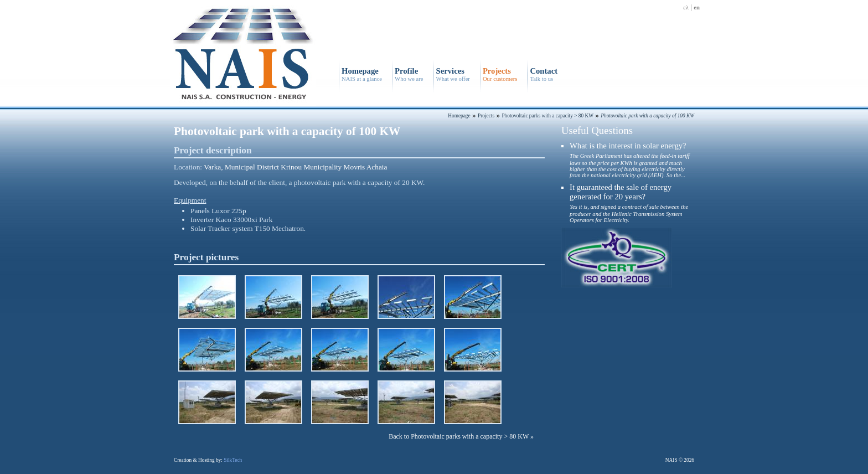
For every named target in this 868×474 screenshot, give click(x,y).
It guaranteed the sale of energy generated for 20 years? (629, 203)
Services (453, 74)
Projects (500, 74)
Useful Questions (597, 130)
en (697, 7)
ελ (686, 7)
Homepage (362, 74)
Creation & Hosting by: (208, 460)
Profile (409, 74)
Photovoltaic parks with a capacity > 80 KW (547, 116)
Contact (544, 74)
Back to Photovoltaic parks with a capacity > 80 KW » (461, 436)
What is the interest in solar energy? (630, 160)
